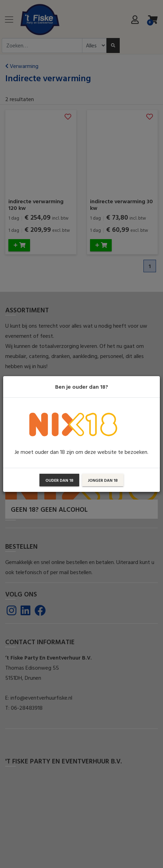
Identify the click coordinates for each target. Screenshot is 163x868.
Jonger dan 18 (103, 480)
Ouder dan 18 (59, 480)
